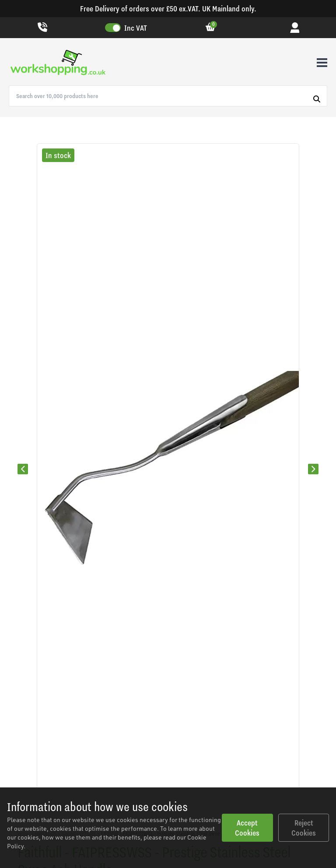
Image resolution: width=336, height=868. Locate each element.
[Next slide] (313, 469)
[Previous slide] (23, 469)
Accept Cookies (247, 828)
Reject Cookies (304, 828)
